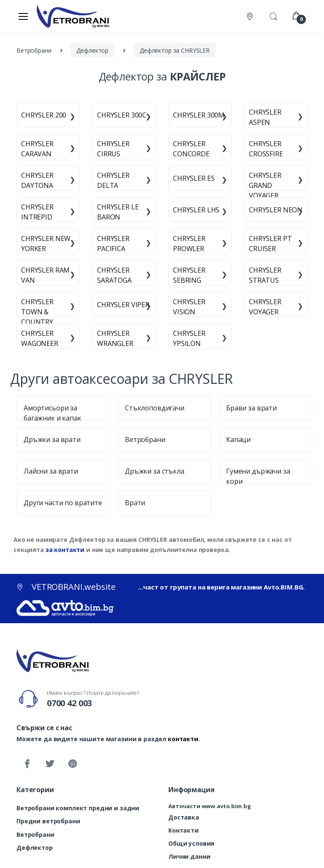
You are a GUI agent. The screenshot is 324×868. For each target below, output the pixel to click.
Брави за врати (251, 408)
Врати (135, 503)
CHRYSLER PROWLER (189, 244)
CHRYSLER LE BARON (118, 212)
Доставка (184, 817)
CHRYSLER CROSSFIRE (266, 149)
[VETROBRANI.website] (73, 16)
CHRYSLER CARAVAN (37, 149)
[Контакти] (251, 16)
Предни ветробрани (48, 821)
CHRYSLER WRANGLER (115, 338)
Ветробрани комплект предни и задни (78, 808)
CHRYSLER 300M (199, 115)
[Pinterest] (73, 764)
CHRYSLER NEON (276, 210)
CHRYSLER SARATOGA (114, 275)
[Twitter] (50, 764)
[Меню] (23, 16)
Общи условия (191, 843)
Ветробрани (145, 439)
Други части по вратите (63, 503)
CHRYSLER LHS (196, 210)
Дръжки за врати (52, 439)
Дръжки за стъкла (155, 471)
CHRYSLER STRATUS (265, 275)
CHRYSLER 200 (44, 115)
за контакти (65, 550)
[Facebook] (27, 764)
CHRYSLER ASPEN (265, 117)
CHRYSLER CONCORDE (191, 149)
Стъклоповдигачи (155, 408)
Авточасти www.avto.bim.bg (209, 806)
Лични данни (189, 856)
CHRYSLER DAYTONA (37, 180)
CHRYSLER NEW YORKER (46, 244)
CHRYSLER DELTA (113, 180)
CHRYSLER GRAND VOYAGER (265, 185)
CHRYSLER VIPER (123, 305)
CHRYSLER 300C (122, 115)
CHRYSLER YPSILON (189, 338)
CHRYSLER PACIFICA (113, 244)
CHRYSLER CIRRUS (113, 149)
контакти (183, 739)
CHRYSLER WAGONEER (40, 338)
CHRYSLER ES (194, 178)
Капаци (238, 439)
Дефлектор (35, 848)
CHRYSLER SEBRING (189, 275)
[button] (273, 16)
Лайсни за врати (51, 471)
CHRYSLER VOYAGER (265, 307)
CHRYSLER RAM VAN (45, 275)
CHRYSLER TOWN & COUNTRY (37, 312)
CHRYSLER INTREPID (37, 212)
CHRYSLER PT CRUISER (270, 244)
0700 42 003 (69, 703)
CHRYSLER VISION (189, 307)
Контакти (184, 830)
